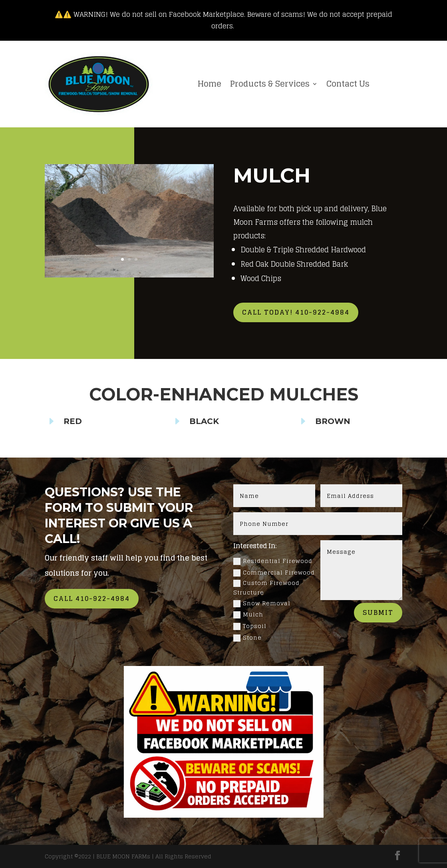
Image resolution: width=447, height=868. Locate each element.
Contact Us (348, 84)
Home (210, 84)
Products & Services (270, 84)
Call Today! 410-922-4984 (296, 312)
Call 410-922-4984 (92, 598)
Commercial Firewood (274, 573)
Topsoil (250, 626)
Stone (247, 638)
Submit (378, 612)
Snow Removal (262, 603)
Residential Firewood (273, 561)
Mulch (248, 614)
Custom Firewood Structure (266, 588)
